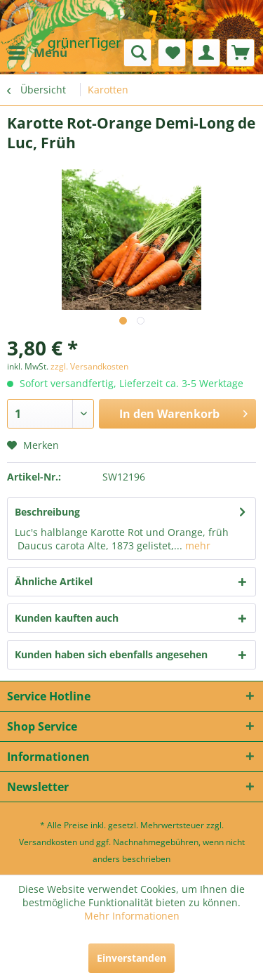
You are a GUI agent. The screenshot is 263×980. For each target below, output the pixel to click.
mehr (196, 545)
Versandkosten (48, 842)
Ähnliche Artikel (54, 581)
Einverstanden (131, 958)
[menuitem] (37, 53)
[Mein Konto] (206, 53)
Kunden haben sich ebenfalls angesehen (111, 654)
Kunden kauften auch (67, 618)
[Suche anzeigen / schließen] (137, 53)
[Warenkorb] (241, 53)
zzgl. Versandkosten (89, 366)
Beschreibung (47, 512)
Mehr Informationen (132, 916)
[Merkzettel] (172, 53)
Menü (38, 51)
